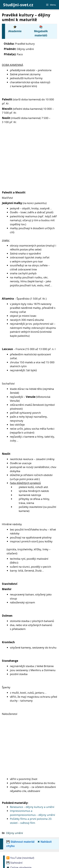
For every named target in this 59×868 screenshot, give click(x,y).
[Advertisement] (29, 155)
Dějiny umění (15, 833)
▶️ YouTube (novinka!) (20, 858)
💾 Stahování (14, 863)
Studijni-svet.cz (18, 5)
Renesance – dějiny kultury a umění (32, 807)
